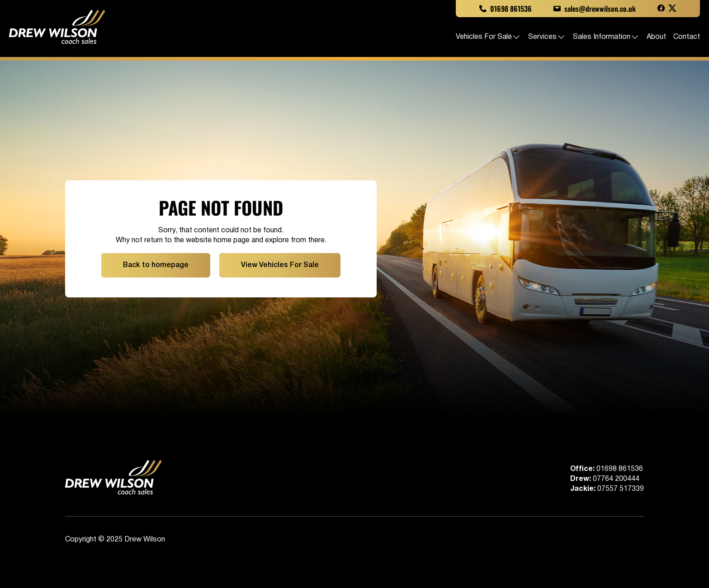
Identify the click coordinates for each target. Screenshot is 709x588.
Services (547, 37)
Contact (687, 37)
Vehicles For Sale (488, 37)
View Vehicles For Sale (280, 265)
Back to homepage (156, 265)
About (656, 37)
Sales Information (606, 37)
